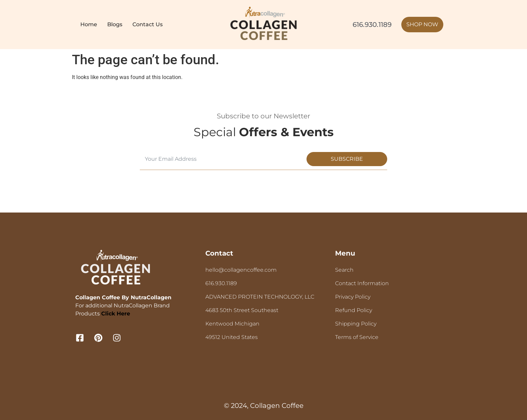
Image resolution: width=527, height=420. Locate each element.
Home (89, 24)
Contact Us (148, 24)
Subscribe (347, 159)
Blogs (115, 24)
